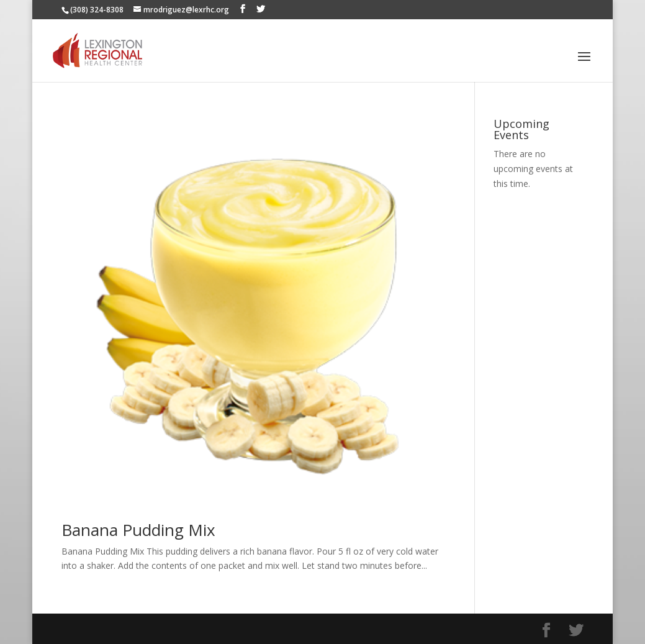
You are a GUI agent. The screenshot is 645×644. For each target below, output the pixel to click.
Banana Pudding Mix (138, 530)
